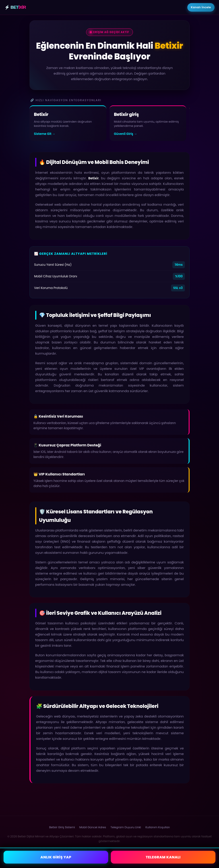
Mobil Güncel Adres (93, 827)
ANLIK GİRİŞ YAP (56, 857)
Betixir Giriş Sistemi (62, 827)
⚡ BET (15, 7)
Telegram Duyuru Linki (126, 827)
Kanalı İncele (201, 7)
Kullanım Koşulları (158, 827)
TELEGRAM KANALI (163, 857)
